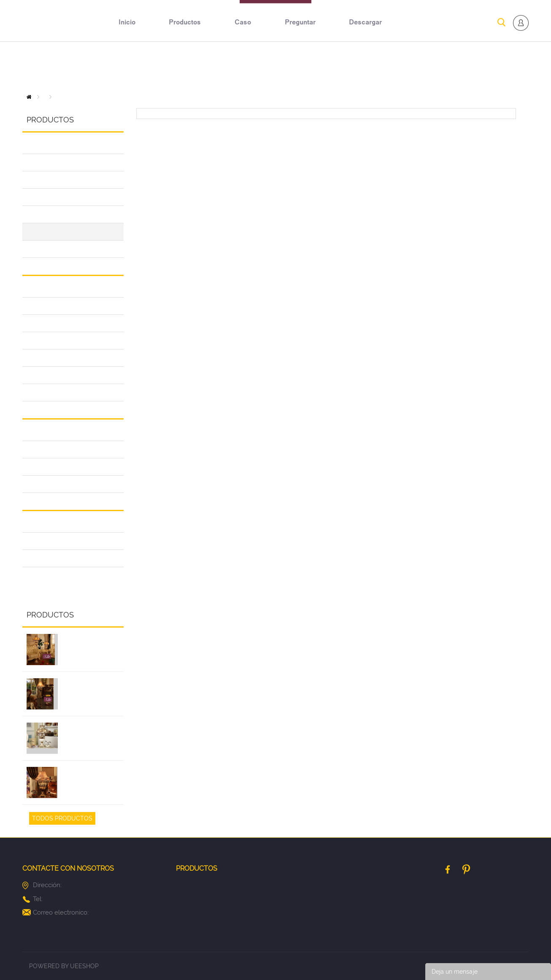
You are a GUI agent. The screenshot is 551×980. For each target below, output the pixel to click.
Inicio (29, 97)
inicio (127, 66)
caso (243, 66)
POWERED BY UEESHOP (64, 966)
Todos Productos (62, 818)
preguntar (300, 66)
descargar (365, 66)
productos (185, 66)
